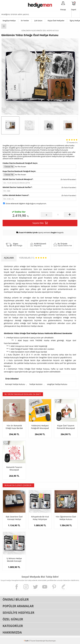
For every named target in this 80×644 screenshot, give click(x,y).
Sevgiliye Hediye (9, 21)
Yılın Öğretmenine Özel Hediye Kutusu (66, 518)
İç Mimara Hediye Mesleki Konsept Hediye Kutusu (14, 560)
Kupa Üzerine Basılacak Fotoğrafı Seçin (19, 171)
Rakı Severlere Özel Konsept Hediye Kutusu (14, 518)
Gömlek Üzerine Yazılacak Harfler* (17, 187)
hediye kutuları (36, 384)
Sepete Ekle (40, 223)
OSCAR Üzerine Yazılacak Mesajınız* (18, 179)
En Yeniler (25, 21)
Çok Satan (38, 21)
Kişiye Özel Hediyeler (56, 21)
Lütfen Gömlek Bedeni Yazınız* (16, 195)
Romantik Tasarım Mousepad (14, 468)
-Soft (26, 641)
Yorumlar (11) (73, 143)
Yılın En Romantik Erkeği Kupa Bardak (14, 427)
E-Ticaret (32, 641)
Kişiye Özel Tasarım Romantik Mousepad (66, 427)
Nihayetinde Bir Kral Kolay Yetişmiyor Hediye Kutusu (40, 518)
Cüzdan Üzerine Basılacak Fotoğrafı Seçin (20, 163)
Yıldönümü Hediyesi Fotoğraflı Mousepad (40, 427)
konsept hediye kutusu (15, 384)
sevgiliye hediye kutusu (57, 384)
